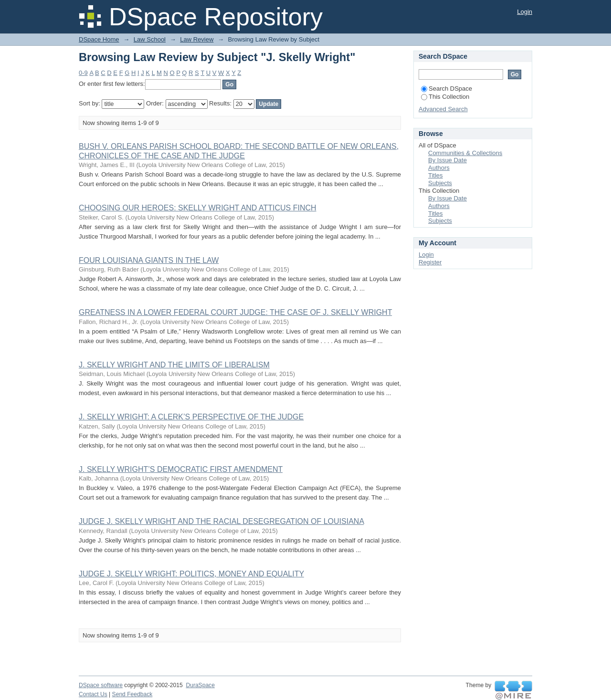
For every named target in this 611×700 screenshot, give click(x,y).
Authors (439, 168)
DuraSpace (200, 685)
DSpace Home (99, 39)
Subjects (440, 183)
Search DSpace (447, 89)
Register (430, 262)
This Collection (445, 97)
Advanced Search (443, 109)
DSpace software (101, 685)
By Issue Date (448, 160)
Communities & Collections (465, 153)
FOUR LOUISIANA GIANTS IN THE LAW (149, 260)
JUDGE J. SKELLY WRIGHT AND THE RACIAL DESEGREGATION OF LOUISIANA (221, 521)
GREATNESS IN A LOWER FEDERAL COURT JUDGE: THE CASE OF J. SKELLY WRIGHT (235, 312)
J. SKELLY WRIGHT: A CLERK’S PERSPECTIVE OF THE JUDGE (191, 417)
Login (525, 12)
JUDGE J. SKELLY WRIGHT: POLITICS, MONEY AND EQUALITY (191, 574)
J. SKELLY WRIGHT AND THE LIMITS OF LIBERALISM (174, 365)
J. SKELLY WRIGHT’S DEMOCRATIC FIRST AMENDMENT (181, 469)
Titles (436, 175)
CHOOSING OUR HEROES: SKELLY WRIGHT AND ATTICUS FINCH (198, 208)
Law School (150, 39)
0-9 (83, 73)
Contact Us (93, 694)
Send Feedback (132, 694)
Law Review (197, 39)
